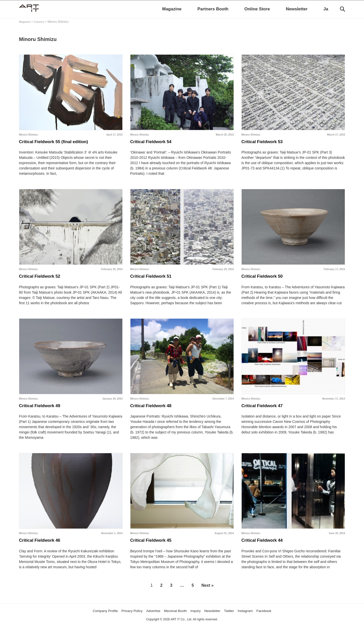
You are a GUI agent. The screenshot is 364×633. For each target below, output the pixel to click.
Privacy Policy (125, 618)
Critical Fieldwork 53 (266, 143)
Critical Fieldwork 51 (155, 279)
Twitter (237, 618)
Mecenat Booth (175, 618)
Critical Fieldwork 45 (155, 547)
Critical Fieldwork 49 (44, 411)
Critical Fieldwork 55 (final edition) (60, 143)
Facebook (277, 618)
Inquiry (198, 618)
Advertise (149, 618)
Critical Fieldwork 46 (44, 547)
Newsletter (297, 9)
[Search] (343, 9)
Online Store (257, 9)
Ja (326, 9)
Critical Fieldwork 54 (155, 143)
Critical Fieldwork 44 (266, 547)
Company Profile (93, 618)
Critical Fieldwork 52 (44, 279)
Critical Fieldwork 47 (266, 411)
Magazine (172, 9)
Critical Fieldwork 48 (155, 411)
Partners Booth (213, 9)
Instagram (255, 618)
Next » (208, 593)
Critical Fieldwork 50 (266, 279)
